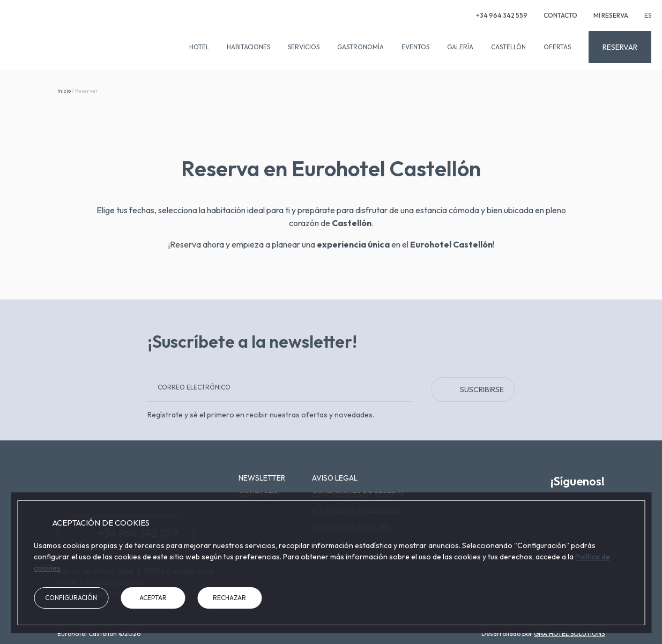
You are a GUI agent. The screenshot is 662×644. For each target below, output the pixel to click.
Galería (460, 47)
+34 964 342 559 (496, 15)
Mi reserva (611, 15)
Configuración (71, 598)
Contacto (560, 15)
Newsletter (262, 478)
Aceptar (153, 598)
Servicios (304, 47)
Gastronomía (360, 47)
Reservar (620, 47)
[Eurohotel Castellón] (67, 42)
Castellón (508, 47)
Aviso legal (335, 478)
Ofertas (557, 47)
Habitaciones (248, 47)
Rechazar (229, 598)
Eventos (415, 47)
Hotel (199, 47)
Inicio (64, 91)
